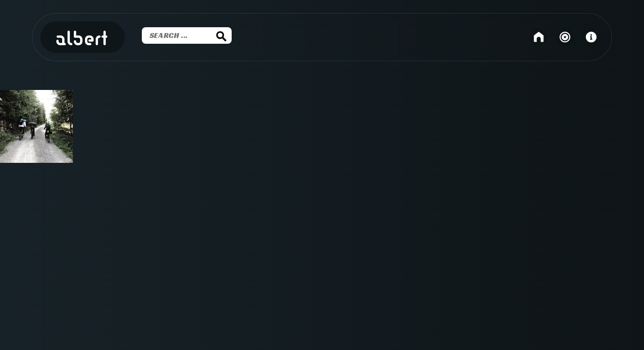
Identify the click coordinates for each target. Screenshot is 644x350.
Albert (82, 40)
